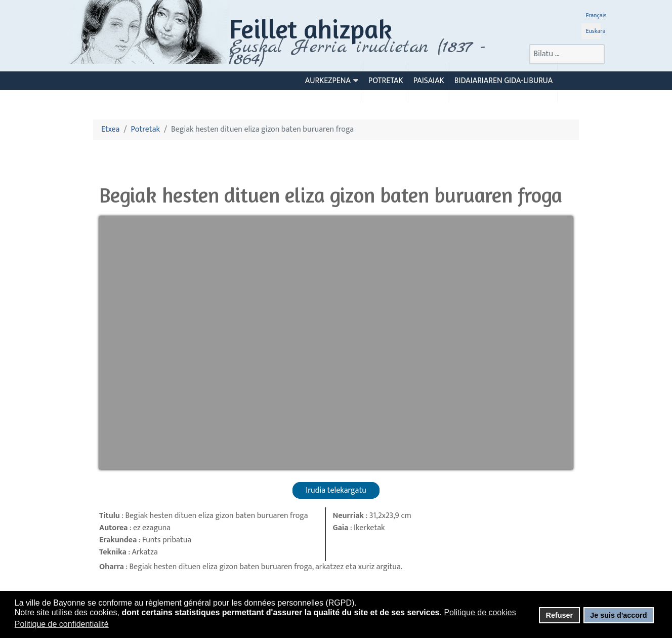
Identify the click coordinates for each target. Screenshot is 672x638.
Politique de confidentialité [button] (62, 624)
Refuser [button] (559, 615)
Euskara (595, 31)
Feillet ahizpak (311, 29)
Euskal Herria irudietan (357, 53)
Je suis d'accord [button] (618, 615)
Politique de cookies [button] (480, 612)
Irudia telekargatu (336, 490)
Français (596, 15)
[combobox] (567, 54)
